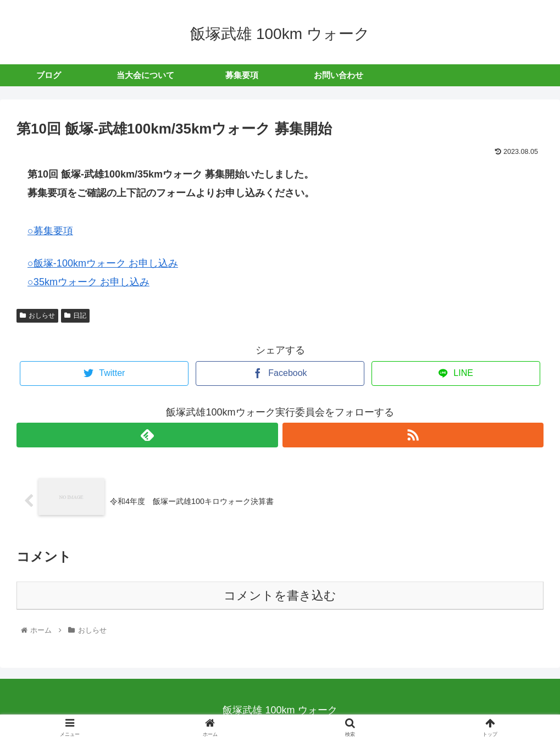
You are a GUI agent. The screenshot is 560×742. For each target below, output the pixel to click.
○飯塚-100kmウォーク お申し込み (103, 263)
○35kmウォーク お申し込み (88, 282)
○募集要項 (50, 231)
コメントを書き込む (280, 596)
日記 (75, 315)
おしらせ (37, 315)
